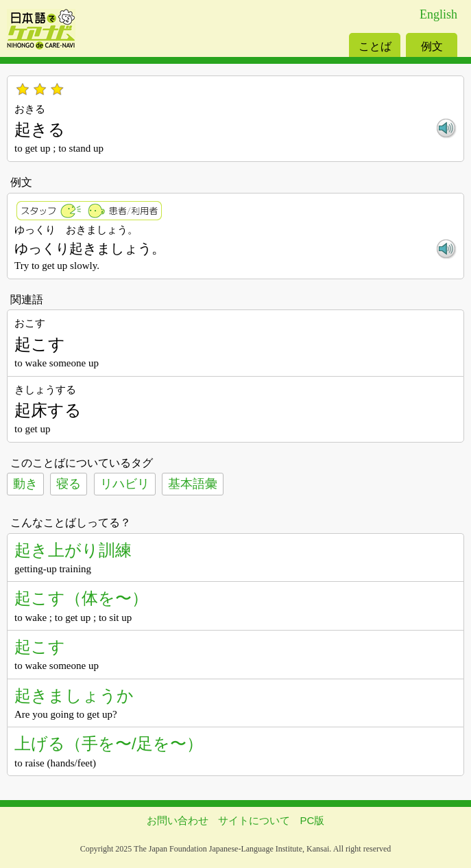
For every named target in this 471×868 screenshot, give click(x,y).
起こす (40, 647)
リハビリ (125, 484)
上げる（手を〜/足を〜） (109, 743)
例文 (432, 46)
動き (25, 484)
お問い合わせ (178, 820)
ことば (375, 46)
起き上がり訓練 (73, 550)
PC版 (313, 820)
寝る (69, 484)
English (438, 14)
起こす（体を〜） (81, 598)
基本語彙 (193, 484)
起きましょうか (74, 695)
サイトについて (254, 820)
